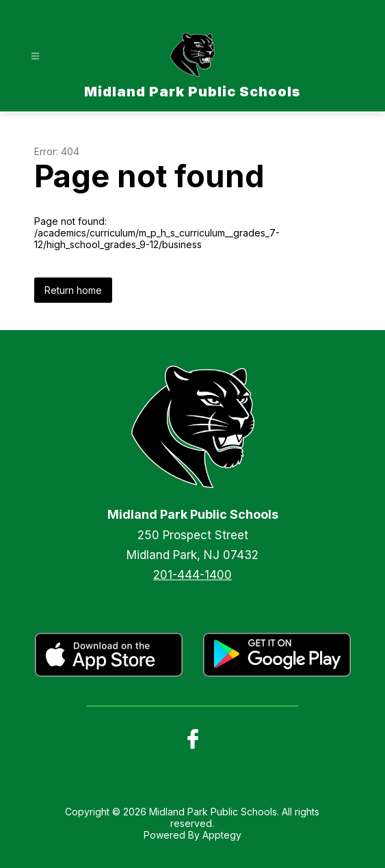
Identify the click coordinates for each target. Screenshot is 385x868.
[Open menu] (35, 56)
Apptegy (222, 835)
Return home (73, 290)
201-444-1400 (192, 575)
